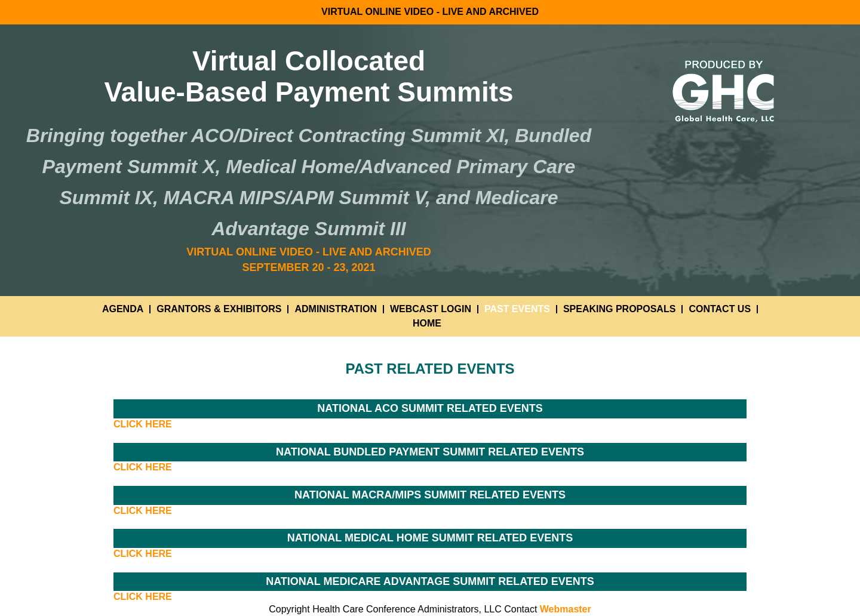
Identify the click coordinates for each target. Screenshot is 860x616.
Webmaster (566, 609)
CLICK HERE (143, 424)
